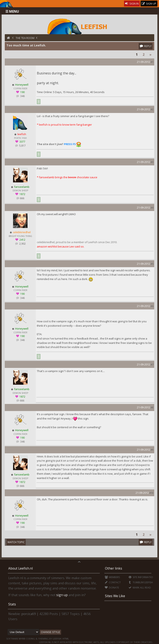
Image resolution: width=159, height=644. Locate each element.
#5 (152, 264)
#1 (152, 62)
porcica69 (29, 614)
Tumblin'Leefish (140, 582)
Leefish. (57, 639)
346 (22, 96)
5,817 (22, 146)
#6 (152, 306)
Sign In (132, 4)
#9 (152, 450)
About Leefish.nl (20, 568)
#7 (152, 364)
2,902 (22, 244)
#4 (152, 208)
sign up (62, 595)
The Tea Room (25, 38)
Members (112, 577)
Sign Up (149, 4)
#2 (152, 109)
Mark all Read (140, 588)
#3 (152, 162)
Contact (113, 582)
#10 (151, 493)
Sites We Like (115, 596)
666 (22, 198)
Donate (112, 588)
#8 (152, 407)
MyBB (22, 639)
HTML (65, 639)
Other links (114, 568)
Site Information (142, 577)
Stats (12, 604)
